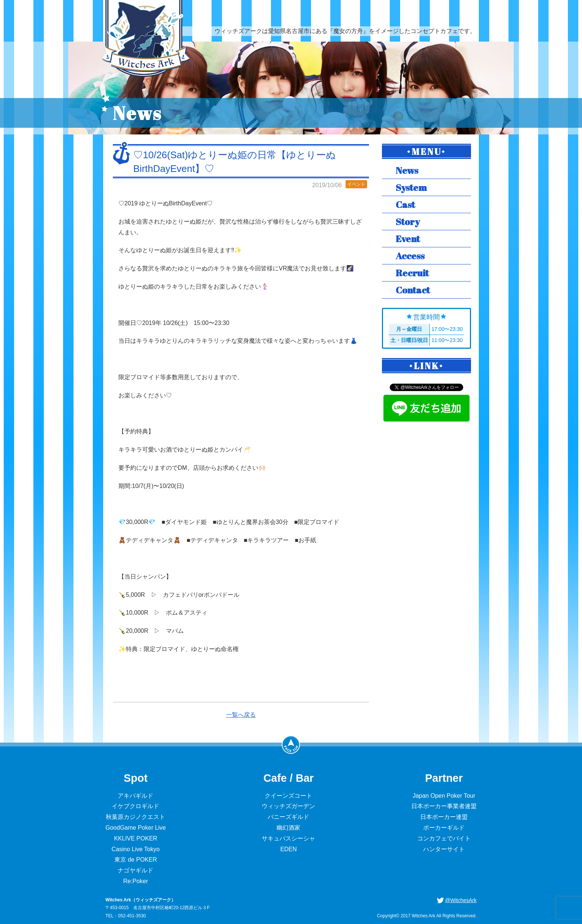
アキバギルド (135, 796)
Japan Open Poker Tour (444, 796)
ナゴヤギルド (135, 870)
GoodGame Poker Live (136, 828)
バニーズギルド (288, 817)
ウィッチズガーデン (288, 806)
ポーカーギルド (444, 828)
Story (408, 222)
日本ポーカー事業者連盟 (444, 806)
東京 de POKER (136, 860)
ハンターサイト (444, 849)
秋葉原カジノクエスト (135, 817)
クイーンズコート (288, 796)
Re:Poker (136, 881)
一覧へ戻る (241, 715)
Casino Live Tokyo (136, 849)
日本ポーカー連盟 (444, 817)
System (411, 187)
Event (408, 239)
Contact (413, 290)
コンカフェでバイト (444, 838)
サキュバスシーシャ (288, 838)
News (407, 170)
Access (410, 256)
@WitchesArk (461, 900)
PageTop (291, 745)
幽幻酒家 (288, 828)
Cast (405, 204)
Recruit (412, 273)
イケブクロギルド (135, 806)
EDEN (288, 849)
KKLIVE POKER (136, 838)
